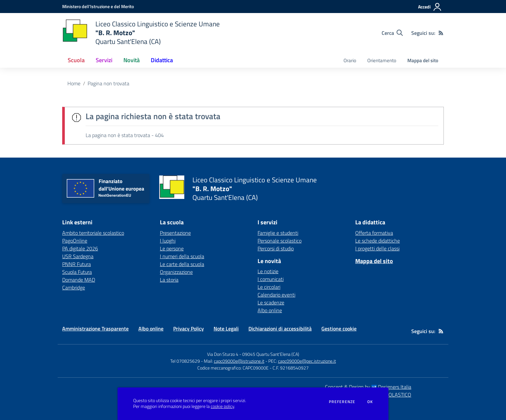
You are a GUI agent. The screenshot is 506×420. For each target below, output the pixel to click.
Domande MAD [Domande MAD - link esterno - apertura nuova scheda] (79, 280)
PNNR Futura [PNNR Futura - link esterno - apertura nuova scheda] (77, 264)
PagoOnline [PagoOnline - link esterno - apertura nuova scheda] (75, 241)
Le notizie (268, 271)
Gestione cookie (339, 329)
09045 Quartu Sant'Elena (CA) (271, 354)
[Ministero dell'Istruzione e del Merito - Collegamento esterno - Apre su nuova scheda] (98, 6)
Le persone (172, 248)
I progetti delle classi (377, 248)
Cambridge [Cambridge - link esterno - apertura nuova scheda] (74, 287)
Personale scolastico (280, 241)
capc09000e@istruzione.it (239, 361)
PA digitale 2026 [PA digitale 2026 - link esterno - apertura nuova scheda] (80, 248)
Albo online (270, 310)
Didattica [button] (162, 60)
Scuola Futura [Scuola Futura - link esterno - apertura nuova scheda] (77, 272)
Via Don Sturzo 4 (223, 354)
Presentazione (175, 233)
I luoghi (168, 241)
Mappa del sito (423, 60)
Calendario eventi (276, 295)
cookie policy (222, 406)
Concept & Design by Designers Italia (368, 387)
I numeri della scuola (182, 256)
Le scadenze (271, 302)
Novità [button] (132, 60)
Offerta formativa (374, 233)
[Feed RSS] (441, 33)
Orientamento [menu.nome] (382, 60)
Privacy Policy (189, 329)
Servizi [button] (104, 60)
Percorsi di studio (276, 248)
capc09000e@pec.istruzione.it (307, 361)
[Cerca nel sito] (392, 33)
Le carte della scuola (182, 264)
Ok (370, 402)
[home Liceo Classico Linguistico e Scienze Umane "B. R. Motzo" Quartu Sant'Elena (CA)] (141, 33)
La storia (169, 280)
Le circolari (269, 287)
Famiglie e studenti (278, 233)
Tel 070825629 (185, 361)
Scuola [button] (76, 60)
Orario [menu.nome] (350, 60)
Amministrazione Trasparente (95, 329)
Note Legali (226, 329)
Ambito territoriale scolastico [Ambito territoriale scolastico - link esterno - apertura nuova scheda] (93, 233)
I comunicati (271, 279)
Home (74, 83)
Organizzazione (176, 272)
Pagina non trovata (108, 83)
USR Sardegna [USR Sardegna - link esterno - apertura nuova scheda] (78, 256)
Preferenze (342, 402)
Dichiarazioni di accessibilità (280, 329)
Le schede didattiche (378, 241)
